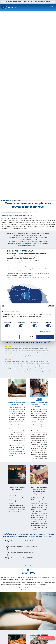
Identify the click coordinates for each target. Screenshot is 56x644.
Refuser (10, 337)
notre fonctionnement (27, 243)
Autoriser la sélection (28, 337)
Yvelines (26, 212)
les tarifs (27, 277)
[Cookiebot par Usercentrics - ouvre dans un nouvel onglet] (47, 306)
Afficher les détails (46, 332)
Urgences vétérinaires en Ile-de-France (12, 212)
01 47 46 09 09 (48, 638)
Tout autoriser (46, 337)
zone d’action (29, 275)
